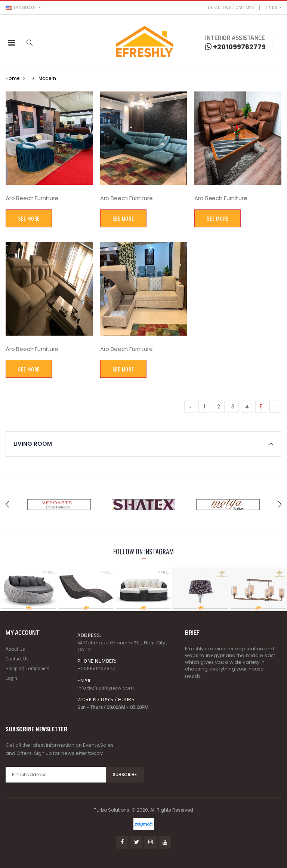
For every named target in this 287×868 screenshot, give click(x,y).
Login (11, 678)
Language (21, 7)
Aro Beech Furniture (32, 198)
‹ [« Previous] (190, 407)
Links (271, 7)
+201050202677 (96, 668)
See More (29, 218)
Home (13, 78)
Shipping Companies (27, 668)
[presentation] (7, 504)
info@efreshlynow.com (106, 688)
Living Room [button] (33, 444)
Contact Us (17, 659)
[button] (29, 43)
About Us (15, 649)
